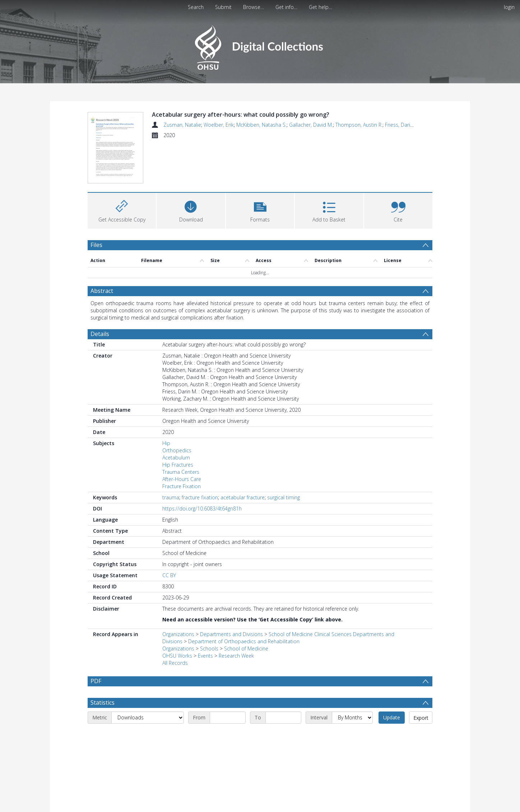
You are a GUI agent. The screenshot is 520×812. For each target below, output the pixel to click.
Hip (166, 401)
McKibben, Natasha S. (261, 125)
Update (392, 675)
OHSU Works (177, 614)
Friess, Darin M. (402, 125)
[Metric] (148, 676)
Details (100, 292)
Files (96, 202)
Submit (223, 7)
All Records (175, 621)
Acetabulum (176, 416)
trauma (171, 455)
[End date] (283, 676)
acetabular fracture (243, 455)
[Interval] (352, 676)
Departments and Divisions (231, 592)
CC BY (169, 533)
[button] (260, 167)
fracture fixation (200, 455)
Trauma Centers (181, 430)
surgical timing (284, 455)
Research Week (236, 614)
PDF (96, 639)
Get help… (321, 7)
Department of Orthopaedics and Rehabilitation (244, 599)
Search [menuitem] (196, 7)
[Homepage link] (260, 45)
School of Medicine (246, 606)
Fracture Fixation (182, 444)
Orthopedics (177, 408)
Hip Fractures (178, 423)
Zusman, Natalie (182, 125)
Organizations (178, 592)
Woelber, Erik (219, 125)
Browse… (254, 7)
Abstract (102, 249)
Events (205, 614)
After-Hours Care (182, 437)
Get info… (286, 7)
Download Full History (403, 806)
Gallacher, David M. (311, 125)
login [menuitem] (509, 7)
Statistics (103, 661)
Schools (209, 606)
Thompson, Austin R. (359, 125)
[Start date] (228, 676)
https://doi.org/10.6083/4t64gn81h (202, 466)
